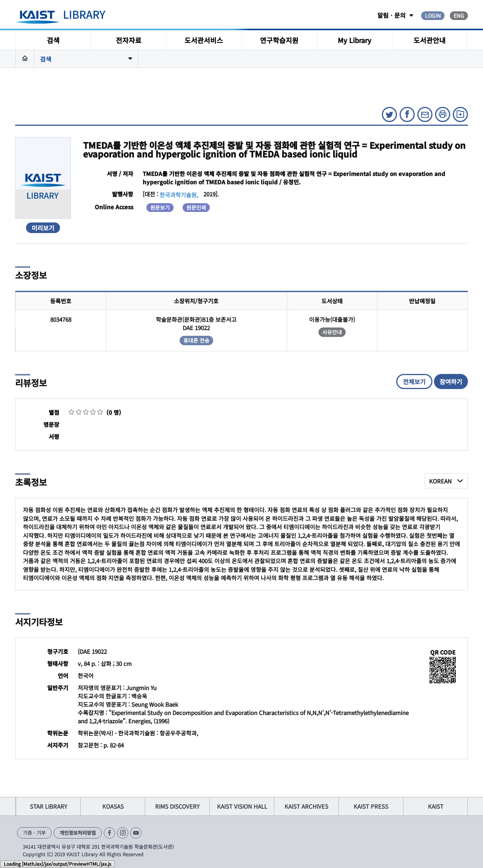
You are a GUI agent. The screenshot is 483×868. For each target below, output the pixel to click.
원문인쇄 (196, 207)
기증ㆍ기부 (34, 833)
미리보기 (43, 228)
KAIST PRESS (371, 806)
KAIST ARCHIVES (306, 806)
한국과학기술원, (179, 195)
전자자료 (129, 40)
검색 (53, 40)
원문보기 (160, 207)
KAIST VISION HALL (242, 806)
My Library (355, 40)
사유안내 (332, 332)
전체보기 (414, 381)
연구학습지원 (279, 40)
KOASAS (113, 806)
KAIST (436, 806)
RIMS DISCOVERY (177, 806)
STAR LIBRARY (48, 806)
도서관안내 (430, 40)
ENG (459, 15)
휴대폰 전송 (196, 340)
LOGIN (433, 15)
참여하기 (451, 381)
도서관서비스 (204, 40)
